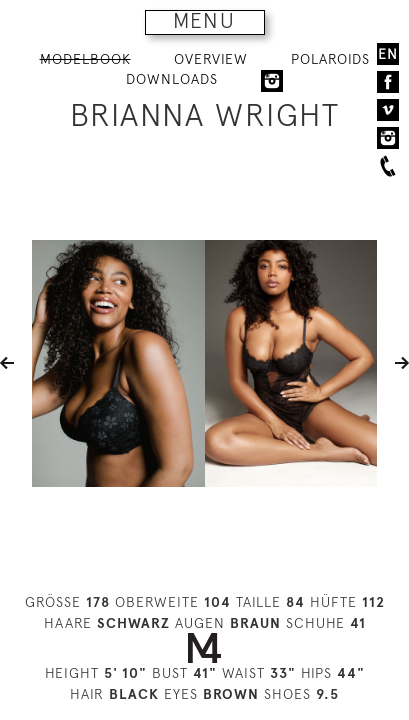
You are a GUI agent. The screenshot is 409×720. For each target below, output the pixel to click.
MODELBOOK (85, 59)
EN (388, 54)
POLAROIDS (330, 59)
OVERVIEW (211, 59)
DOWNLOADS (172, 79)
